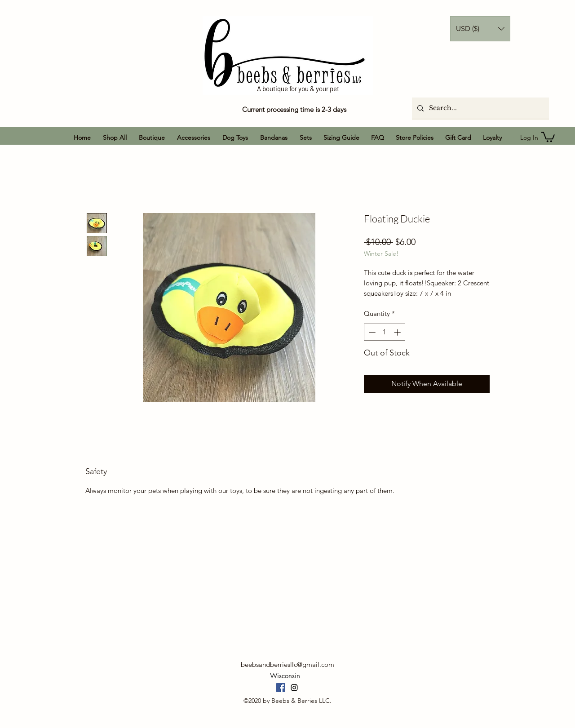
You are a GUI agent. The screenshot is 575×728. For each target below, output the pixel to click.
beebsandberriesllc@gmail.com (287, 664)
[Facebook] (281, 688)
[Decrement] (371, 332)
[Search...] (480, 108)
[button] (480, 29)
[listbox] (480, 29)
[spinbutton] (385, 332)
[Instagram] (294, 688)
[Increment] (398, 332)
